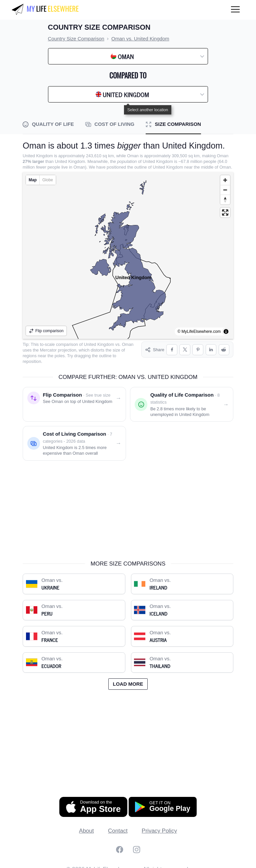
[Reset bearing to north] (225, 199)
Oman (128, 344)
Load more (128, 678)
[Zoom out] (225, 190)
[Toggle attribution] (226, 332)
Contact (118, 825)
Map (33, 180)
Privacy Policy (159, 825)
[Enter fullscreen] (225, 212)
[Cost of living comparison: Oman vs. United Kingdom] (74, 438)
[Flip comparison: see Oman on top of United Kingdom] (74, 399)
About (86, 825)
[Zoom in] (225, 180)
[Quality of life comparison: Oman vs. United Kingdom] (182, 399)
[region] (128, 255)
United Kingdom (99, 344)
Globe (48, 180)
